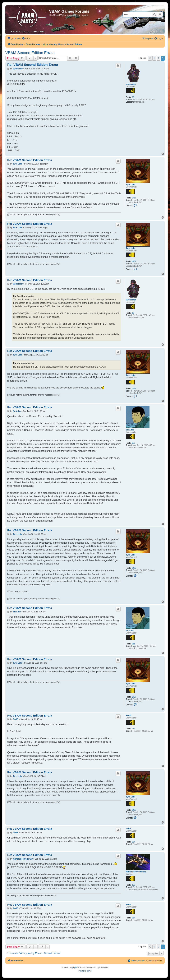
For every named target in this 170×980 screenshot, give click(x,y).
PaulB (129, 715)
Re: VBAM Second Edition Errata (33, 65)
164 (133, 729)
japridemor (131, 84)
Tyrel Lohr (131, 185)
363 (133, 885)
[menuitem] (26, 39)
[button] (150, 58)
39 (133, 97)
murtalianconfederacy (136, 872)
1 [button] (154, 58)
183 (133, 443)
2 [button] (158, 58)
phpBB (75, 967)
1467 (134, 198)
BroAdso (130, 430)
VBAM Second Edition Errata (30, 53)
